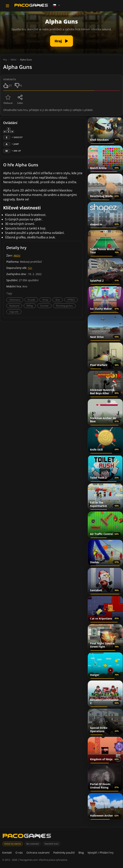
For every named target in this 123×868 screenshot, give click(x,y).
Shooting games (64, 306)
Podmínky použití (64, 853)
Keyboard (14, 306)
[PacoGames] (27, 837)
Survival (44, 306)
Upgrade (14, 312)
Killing (30, 306)
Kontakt (7, 853)
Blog (81, 853)
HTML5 (71, 300)
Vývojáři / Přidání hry (101, 853)
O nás (19, 853)
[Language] (57, 5)
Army (45, 300)
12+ (30, 268)
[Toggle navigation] (7, 6)
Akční (17, 255)
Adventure (15, 300)
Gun (58, 300)
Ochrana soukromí (38, 853)
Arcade (31, 300)
